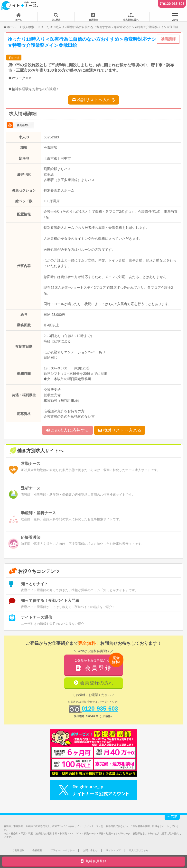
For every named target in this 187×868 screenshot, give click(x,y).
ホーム (9, 27)
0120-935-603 (174, 4)
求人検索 (28, 27)
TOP (172, 816)
